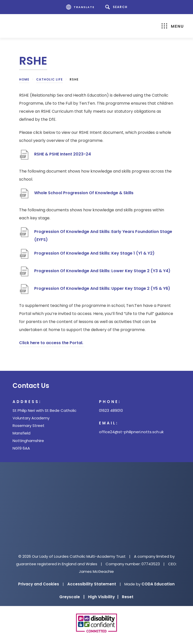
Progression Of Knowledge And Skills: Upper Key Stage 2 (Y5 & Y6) (102, 288)
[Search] (117, 7)
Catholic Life (50, 79)
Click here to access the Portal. (52, 343)
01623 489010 (111, 410)
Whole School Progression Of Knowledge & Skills (84, 193)
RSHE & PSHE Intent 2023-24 (63, 154)
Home (24, 79)
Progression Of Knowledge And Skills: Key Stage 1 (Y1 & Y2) (94, 253)
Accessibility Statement (92, 584)
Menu (173, 26)
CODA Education (158, 584)
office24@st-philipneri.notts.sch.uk (131, 432)
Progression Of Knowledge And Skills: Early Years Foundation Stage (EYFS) (103, 236)
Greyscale (72, 597)
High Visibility (103, 597)
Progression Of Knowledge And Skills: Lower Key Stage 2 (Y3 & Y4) (102, 271)
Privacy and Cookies (39, 584)
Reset (128, 597)
